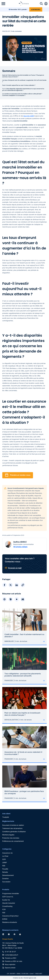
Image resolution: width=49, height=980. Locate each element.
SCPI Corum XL (8, 897)
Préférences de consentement (13, 841)
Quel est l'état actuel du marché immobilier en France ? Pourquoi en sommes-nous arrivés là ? (23, 76)
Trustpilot (6, 817)
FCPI (4, 909)
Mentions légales (8, 835)
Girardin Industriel (9, 903)
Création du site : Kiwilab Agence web (24, 978)
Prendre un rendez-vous (20, 475)
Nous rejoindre (10, 964)
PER (4, 866)
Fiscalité (5, 869)
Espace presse (10, 968)
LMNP (5, 862)
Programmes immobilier (11, 893)
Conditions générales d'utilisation (14, 832)
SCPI (4, 859)
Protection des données (11, 838)
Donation (5, 878)
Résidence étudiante (10, 922)
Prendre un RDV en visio (14, 961)
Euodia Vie (6, 900)
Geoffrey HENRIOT (20, 542)
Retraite (5, 872)
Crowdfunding (7, 906)
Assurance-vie (7, 853)
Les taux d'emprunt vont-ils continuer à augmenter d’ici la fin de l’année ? (24, 81)
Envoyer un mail (15, 568)
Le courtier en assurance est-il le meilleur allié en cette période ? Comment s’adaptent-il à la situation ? (22, 95)
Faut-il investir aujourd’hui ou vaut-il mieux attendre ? (19, 85)
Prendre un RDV (11, 958)
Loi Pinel (5, 856)
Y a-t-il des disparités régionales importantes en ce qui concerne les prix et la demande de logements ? (23, 89)
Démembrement (8, 875)
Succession (6, 882)
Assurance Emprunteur (10, 916)
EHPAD (5, 919)
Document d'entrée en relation (13, 825)
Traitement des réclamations (12, 828)
